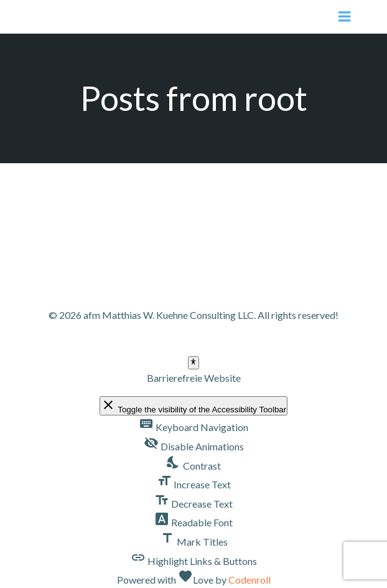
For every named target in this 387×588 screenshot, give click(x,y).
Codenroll (249, 580)
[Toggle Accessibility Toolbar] (193, 363)
